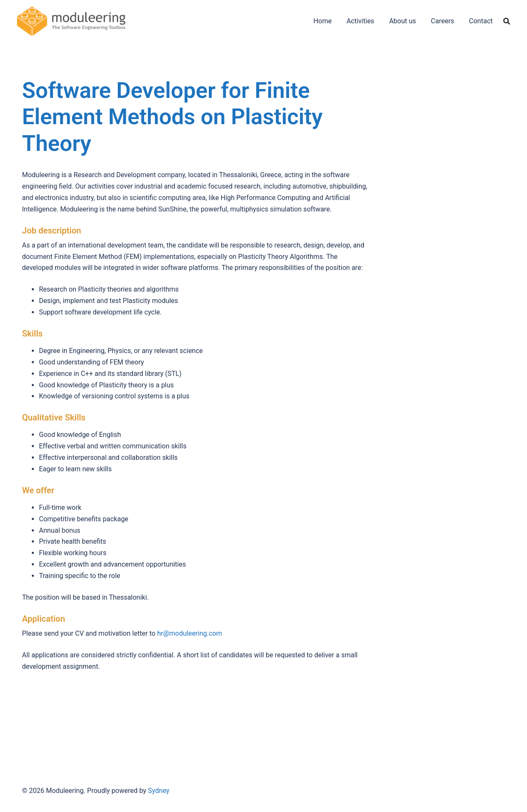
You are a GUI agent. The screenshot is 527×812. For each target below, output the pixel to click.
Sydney (159, 791)
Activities (360, 21)
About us (402, 21)
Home (323, 21)
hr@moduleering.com (190, 633)
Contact (481, 21)
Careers (442, 21)
